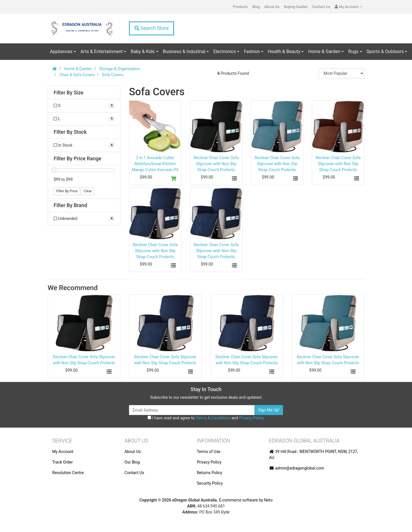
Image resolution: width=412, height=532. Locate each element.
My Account (63, 452)
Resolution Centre (68, 473)
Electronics (225, 51)
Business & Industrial (184, 51)
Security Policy (210, 483)
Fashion (252, 51)
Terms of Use (209, 452)
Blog (256, 7)
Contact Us (321, 7)
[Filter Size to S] (84, 106)
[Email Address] (192, 410)
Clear (88, 191)
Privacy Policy (251, 418)
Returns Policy (210, 473)
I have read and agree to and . (206, 418)
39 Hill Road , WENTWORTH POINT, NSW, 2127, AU (314, 455)
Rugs (354, 51)
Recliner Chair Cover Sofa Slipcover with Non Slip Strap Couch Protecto (216, 164)
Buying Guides (296, 7)
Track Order (62, 462)
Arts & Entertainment (102, 51)
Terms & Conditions (213, 418)
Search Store (152, 28)
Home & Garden (324, 51)
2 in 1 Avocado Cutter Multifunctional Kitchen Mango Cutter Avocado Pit (155, 164)
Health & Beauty (284, 51)
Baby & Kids (143, 51)
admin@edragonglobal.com (297, 468)
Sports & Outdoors (385, 51)
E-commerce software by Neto (246, 500)
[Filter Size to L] (84, 119)
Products (240, 7)
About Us (272, 7)
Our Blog (132, 462)
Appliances (61, 51)
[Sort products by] (342, 73)
